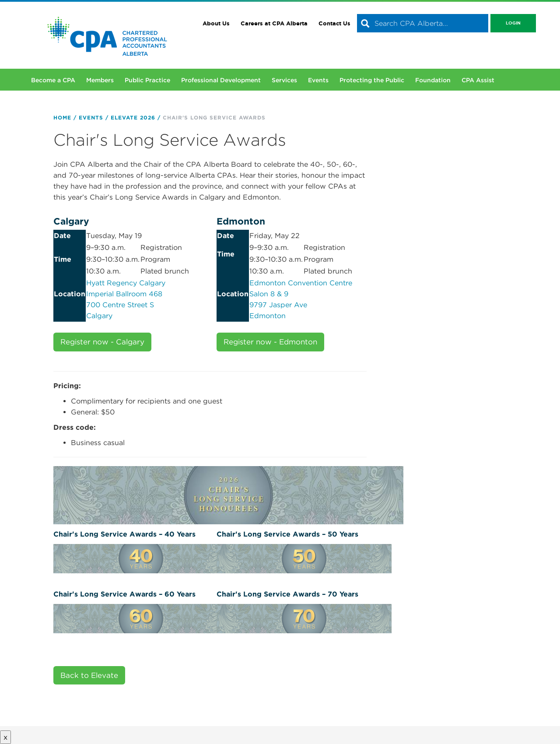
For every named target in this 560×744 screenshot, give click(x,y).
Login (513, 23)
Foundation (433, 80)
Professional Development (221, 80)
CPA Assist (478, 80)
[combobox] (423, 23)
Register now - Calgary (102, 342)
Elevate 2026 (133, 118)
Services (284, 80)
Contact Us (334, 23)
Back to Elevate (89, 675)
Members (100, 80)
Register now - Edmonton (270, 342)
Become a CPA (53, 80)
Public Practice (147, 80)
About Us (216, 23)
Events (318, 80)
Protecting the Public (372, 80)
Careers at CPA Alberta (274, 23)
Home (62, 118)
